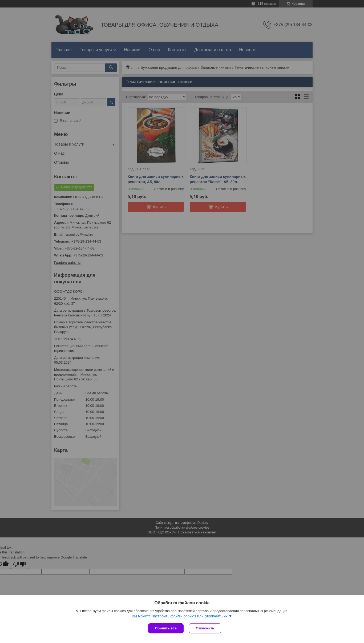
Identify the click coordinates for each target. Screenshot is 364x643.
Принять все (166, 628)
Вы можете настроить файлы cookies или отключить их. (180, 616)
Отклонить (205, 628)
